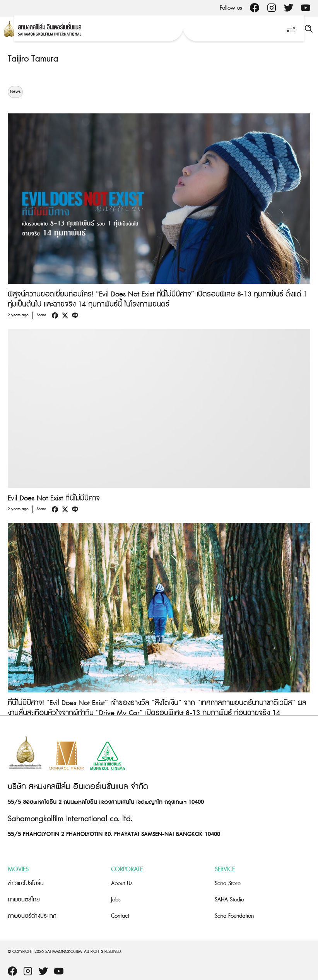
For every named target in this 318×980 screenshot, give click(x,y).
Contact (120, 916)
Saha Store (228, 883)
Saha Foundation (234, 916)
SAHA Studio (229, 900)
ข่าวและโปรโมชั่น (26, 883)
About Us (122, 883)
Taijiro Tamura (33, 59)
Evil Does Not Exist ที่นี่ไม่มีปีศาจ (54, 498)
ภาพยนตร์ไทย (24, 900)
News (15, 92)
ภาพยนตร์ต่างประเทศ (32, 916)
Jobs (116, 900)
